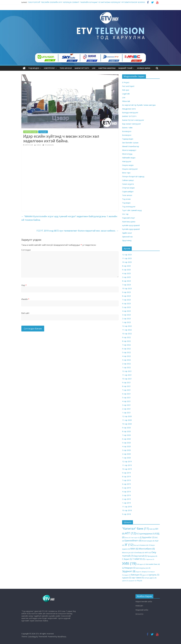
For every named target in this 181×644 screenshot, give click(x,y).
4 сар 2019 (126, 491)
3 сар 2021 (126, 405)
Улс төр (125, 214)
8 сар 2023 (126, 296)
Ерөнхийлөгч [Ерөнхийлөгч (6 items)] (133, 541)
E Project (126, 82)
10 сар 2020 (127, 424)
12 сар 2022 (127, 326)
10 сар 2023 (127, 288)
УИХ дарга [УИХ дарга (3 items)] (141, 564)
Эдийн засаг (127, 233)
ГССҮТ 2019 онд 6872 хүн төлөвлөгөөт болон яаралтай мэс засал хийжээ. (78, 231)
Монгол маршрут (129, 150)
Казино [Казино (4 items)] (144, 545)
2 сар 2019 (126, 499)
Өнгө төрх (126, 173)
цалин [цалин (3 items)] (125, 581)
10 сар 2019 (127, 469)
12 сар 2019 (127, 461)
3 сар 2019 (126, 495)
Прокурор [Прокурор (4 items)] (152, 556)
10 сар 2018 (127, 510)
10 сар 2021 (127, 379)
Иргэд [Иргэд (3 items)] (137, 545)
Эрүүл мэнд (127, 240)
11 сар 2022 (127, 330)
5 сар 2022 (126, 352)
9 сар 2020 (126, 427)
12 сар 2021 (127, 371)
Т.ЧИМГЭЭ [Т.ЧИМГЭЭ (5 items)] (139, 559)
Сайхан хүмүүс (128, 180)
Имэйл (25, 299)
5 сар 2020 (126, 443)
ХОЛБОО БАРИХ (144, 68)
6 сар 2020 (126, 439)
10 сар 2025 (127, 262)
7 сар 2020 (126, 435)
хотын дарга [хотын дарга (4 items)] (150, 578)
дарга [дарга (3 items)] (145, 575)
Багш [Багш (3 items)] (128, 537)
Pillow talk (126, 101)
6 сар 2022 (126, 349)
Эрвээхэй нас (127, 237)
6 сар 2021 (126, 394)
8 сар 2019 (126, 476)
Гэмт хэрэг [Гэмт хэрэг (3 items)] (135, 537)
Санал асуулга (128, 184)
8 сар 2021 (126, 386)
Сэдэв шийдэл (128, 192)
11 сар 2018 (127, 506)
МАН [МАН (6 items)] (134, 549)
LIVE (94, 68)
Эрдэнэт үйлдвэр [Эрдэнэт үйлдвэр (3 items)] (142, 572)
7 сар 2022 (126, 345)
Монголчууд (127, 154)
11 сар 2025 (127, 258)
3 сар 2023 (126, 315)
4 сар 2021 (126, 401)
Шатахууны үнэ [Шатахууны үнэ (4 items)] (143, 568)
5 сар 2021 (126, 397)
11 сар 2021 (127, 375)
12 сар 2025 (127, 254)
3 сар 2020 (126, 450)
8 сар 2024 (126, 281)
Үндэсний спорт (129, 218)
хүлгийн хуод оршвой (131, 225)
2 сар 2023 (126, 318)
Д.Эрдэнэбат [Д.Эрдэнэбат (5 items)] (147, 537)
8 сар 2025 (126, 266)
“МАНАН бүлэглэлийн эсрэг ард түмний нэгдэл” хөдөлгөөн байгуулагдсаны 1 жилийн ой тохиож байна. (69, 218)
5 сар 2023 (126, 307)
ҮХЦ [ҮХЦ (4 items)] (139, 581)
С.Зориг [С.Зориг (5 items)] (127, 559)
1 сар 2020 (126, 458)
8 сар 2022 (126, 341)
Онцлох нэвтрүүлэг (130, 169)
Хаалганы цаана (129, 222)
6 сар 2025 (126, 270)
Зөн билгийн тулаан (130, 143)
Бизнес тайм (127, 128)
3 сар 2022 (126, 360)
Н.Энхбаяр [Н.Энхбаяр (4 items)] (139, 552)
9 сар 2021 (126, 382)
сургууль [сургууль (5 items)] (154, 575)
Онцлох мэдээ (128, 165)
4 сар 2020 (126, 446)
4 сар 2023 (126, 311)
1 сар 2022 (126, 367)
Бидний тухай (125, 68)
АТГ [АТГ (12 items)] (130, 533)
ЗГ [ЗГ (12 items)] (129, 545)
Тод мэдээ (34, 68)
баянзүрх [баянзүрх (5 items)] (136, 575)
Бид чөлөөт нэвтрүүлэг (132, 124)
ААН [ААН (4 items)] (152, 529)
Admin (39, 145)
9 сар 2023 (126, 292)
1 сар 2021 (126, 412)
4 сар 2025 (126, 273)
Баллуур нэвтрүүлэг (130, 113)
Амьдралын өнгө (129, 109)
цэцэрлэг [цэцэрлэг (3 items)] (132, 581)
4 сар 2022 (126, 356)
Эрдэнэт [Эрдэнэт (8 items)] (129, 571)
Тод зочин (126, 199)
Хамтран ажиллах (107, 68)
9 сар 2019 (126, 473)
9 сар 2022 (126, 337)
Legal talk (126, 94)
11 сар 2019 (127, 465)
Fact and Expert (128, 86)
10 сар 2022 (127, 333)
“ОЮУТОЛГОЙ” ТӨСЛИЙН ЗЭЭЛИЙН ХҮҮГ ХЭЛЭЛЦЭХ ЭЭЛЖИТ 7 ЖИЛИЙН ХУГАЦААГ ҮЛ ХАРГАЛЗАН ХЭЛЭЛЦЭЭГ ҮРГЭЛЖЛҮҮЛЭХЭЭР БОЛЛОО (86, 2)
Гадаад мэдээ (128, 139)
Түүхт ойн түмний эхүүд (132, 210)
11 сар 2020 (127, 420)
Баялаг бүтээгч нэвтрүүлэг (133, 120)
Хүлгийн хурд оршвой (131, 229)
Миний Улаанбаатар (131, 146)
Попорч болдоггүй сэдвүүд (133, 176)
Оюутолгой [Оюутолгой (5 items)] (140, 556)
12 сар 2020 (127, 416)
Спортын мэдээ (128, 188)
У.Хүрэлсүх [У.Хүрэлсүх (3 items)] (150, 559)
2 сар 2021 (126, 409)
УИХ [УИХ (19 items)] (129, 563)
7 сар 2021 (126, 390)
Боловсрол (127, 131)
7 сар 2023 (126, 300)
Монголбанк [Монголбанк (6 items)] (147, 549)
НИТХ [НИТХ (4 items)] (148, 552)
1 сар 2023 (126, 322)
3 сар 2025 (126, 277)
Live (124, 97)
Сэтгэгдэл (26, 250)
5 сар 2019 (126, 488)
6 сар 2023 (126, 303)
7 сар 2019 (126, 480)
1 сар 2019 (126, 503)
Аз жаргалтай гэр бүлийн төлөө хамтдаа (139, 105)
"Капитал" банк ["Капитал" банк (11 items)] (136, 528)
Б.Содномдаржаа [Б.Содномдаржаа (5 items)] (146, 533)
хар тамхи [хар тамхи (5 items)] (138, 578)
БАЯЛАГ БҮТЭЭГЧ (82, 68)
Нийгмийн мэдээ (30, 132)
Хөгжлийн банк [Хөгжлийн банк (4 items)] (153, 564)
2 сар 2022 (126, 364)
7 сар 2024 (126, 285)
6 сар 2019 (126, 484)
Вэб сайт (25, 313)
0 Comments (48, 145)
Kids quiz (126, 90)
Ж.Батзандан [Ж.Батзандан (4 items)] (148, 541)
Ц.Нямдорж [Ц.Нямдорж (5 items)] (129, 568)
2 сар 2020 (126, 454)
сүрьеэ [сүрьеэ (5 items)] (127, 578)
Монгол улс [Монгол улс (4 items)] (128, 552)
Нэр (24, 285)
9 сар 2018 (126, 514)
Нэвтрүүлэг (49, 68)
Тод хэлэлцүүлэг (129, 207)
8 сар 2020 (126, 431)
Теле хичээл (66, 68)
